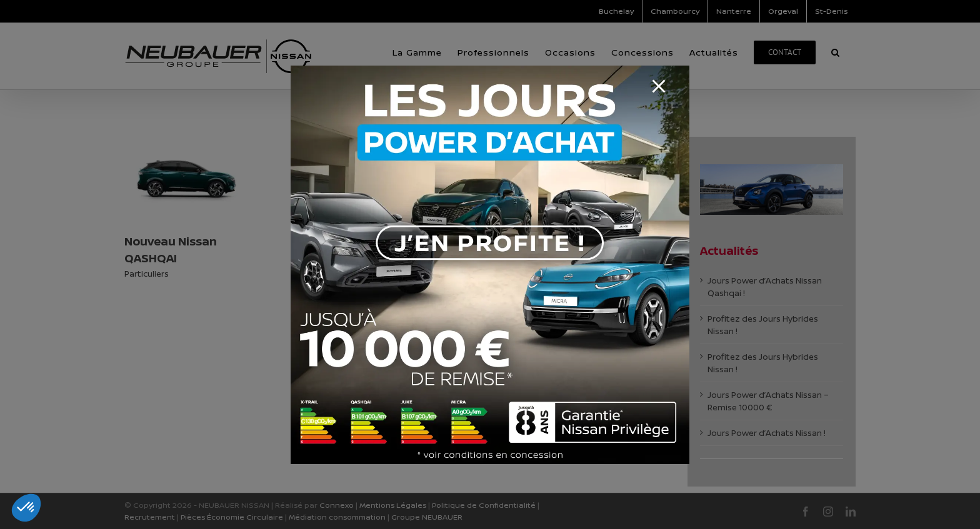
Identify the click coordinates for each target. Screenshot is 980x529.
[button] (26, 508)
